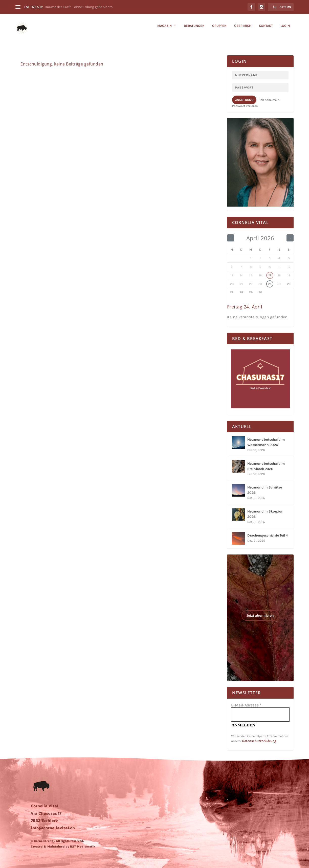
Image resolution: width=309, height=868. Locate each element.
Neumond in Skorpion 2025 (265, 514)
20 (232, 284)
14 (241, 275)
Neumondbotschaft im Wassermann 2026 (266, 442)
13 (232, 275)
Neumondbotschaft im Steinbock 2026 (266, 466)
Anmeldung (244, 100)
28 (241, 292)
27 (232, 292)
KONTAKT (266, 29)
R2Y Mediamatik (83, 847)
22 (251, 284)
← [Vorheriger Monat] (231, 238)
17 (270, 275)
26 (289, 284)
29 (251, 292)
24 (270, 284)
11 (279, 267)
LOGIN (285, 29)
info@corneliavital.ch (53, 828)
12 (289, 267)
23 (260, 284)
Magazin (164, 29)
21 (241, 284)
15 (251, 275)
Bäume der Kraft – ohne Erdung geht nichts (79, 7)
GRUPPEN (219, 29)
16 (260, 275)
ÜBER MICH (243, 29)
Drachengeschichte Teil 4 (268, 535)
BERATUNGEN (194, 29)
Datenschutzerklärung (259, 741)
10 (270, 267)
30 (260, 292)
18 (279, 275)
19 (289, 275)
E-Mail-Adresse (246, 705)
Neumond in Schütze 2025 (265, 490)
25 (279, 284)
